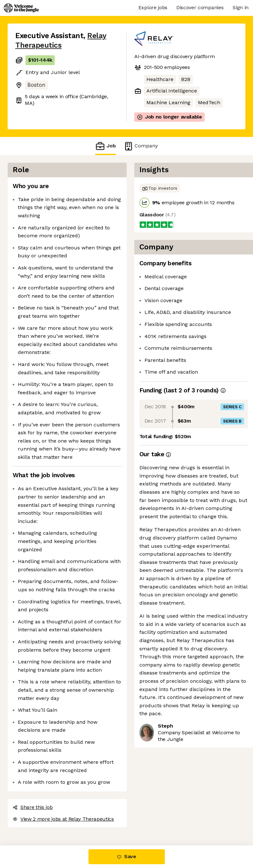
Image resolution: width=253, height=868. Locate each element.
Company (141, 146)
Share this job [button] (33, 807)
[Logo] (21, 8)
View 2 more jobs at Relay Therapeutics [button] (63, 819)
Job (105, 146)
